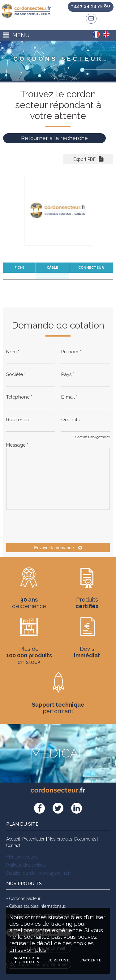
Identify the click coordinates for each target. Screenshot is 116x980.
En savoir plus (28, 950)
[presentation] (53, 526)
